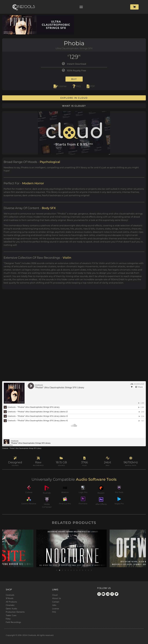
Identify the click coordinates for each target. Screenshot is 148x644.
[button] (81, 7)
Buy (74, 79)
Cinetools (5, 448)
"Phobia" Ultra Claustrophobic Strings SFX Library (25, 448)
